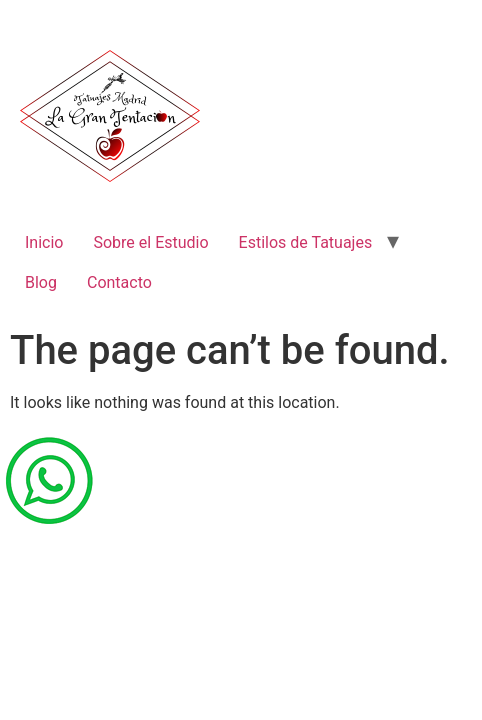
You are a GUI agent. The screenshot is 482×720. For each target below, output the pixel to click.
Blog (41, 282)
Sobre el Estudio (150, 242)
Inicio (44, 242)
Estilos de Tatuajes (306, 242)
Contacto (119, 282)
